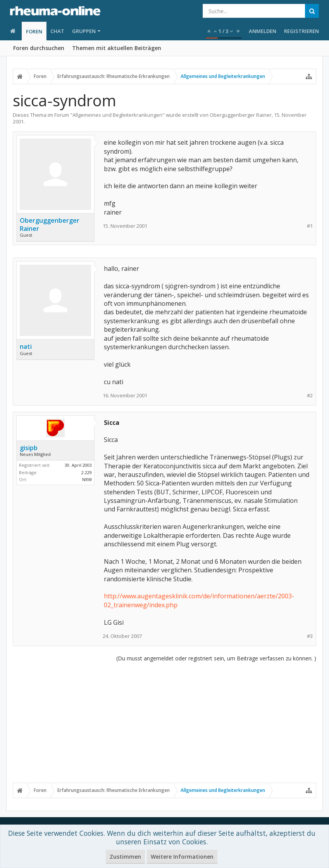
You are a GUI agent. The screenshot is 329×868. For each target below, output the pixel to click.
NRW (87, 479)
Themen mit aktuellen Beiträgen (117, 48)
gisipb (29, 448)
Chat (57, 31)
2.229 (87, 472)
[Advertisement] (164, 722)
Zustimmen (125, 857)
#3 (310, 636)
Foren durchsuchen (39, 48)
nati (26, 347)
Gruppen (84, 31)
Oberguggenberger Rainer (241, 115)
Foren (34, 31)
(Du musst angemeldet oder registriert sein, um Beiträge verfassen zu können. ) (216, 658)
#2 (310, 396)
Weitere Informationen (182, 857)
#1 (310, 226)
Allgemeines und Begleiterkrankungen (117, 115)
